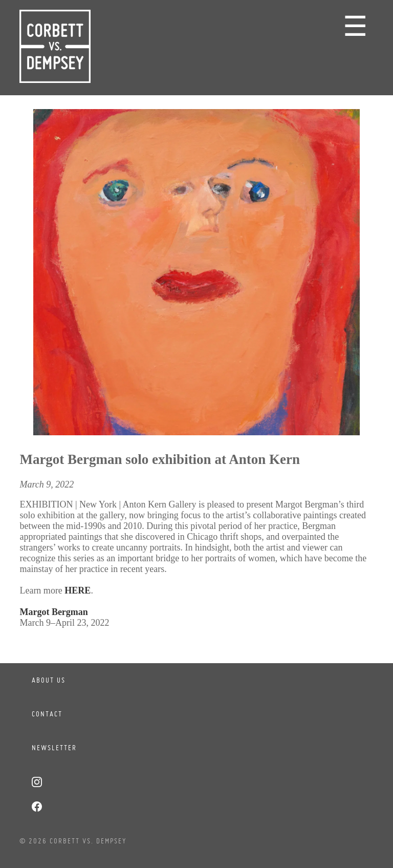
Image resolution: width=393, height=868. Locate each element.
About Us (49, 680)
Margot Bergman (53, 612)
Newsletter (54, 748)
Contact (47, 714)
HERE (78, 590)
